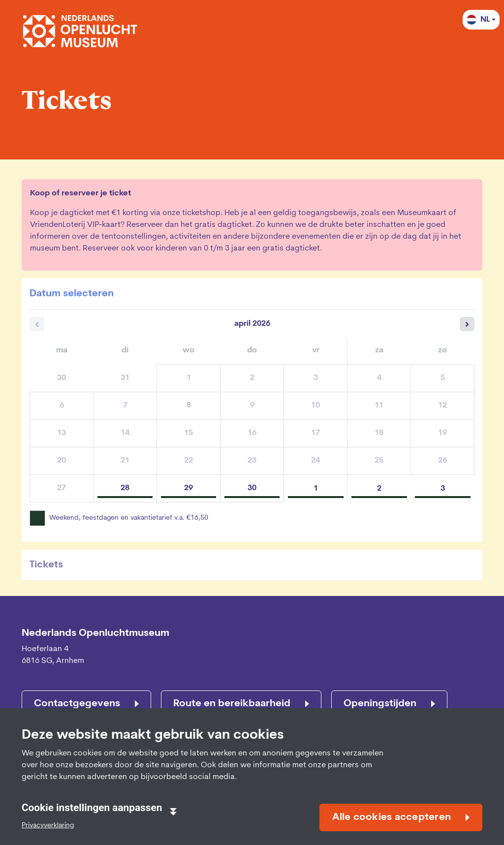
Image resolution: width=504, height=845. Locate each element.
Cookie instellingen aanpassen (99, 809)
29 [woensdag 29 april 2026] (189, 488)
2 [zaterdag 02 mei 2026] (379, 489)
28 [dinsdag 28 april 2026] (125, 488)
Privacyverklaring (48, 826)
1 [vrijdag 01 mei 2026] (316, 489)
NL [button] (478, 20)
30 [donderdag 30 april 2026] (252, 488)
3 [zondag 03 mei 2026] (443, 489)
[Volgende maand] (467, 324)
